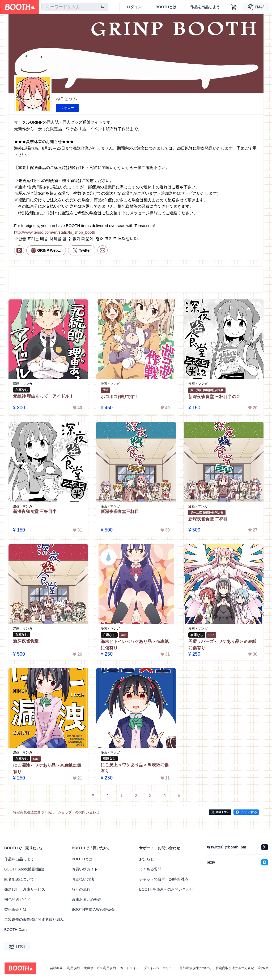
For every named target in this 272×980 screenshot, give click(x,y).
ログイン (134, 7)
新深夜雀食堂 (26, 641)
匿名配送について (19, 879)
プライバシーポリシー (159, 968)
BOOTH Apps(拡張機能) (24, 869)
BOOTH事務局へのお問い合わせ (166, 889)
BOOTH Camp (16, 930)
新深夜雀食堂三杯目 (120, 511)
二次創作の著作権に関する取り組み (34, 920)
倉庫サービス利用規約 (100, 968)
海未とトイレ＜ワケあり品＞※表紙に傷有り (135, 645)
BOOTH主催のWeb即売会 (93, 909)
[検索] (103, 7)
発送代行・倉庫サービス (25, 889)
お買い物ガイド (85, 869)
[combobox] (75, 7)
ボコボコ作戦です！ (120, 397)
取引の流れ (81, 889)
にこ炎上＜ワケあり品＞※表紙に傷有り (135, 768)
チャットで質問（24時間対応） (165, 879)
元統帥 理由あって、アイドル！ (43, 396)
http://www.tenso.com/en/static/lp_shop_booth (55, 232)
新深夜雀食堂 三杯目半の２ (214, 397)
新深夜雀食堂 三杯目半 (35, 511)
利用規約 (73, 968)
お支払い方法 (83, 879)
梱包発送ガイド (17, 899)
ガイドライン (130, 968)
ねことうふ (66, 99)
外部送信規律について (195, 968)
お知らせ (147, 859)
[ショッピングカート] (234, 7)
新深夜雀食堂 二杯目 (208, 519)
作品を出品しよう (205, 7)
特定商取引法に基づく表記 (235, 968)
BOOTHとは (166, 7)
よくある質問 (150, 869)
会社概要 (56, 968)
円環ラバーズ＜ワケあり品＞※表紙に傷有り (222, 645)
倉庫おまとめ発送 (87, 899)
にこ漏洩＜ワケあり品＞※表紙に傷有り (47, 768)
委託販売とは (15, 909)
